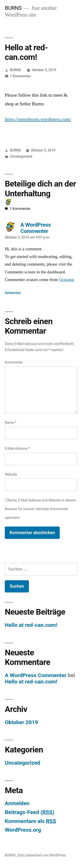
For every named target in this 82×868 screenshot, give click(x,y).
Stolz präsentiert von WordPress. (42, 855)
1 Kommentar (20, 76)
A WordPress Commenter (36, 675)
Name (10, 423)
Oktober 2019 (21, 722)
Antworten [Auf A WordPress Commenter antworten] (13, 293)
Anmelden (17, 803)
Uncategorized (21, 156)
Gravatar (66, 280)
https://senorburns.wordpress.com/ (38, 119)
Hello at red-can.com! (31, 625)
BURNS (13, 8)
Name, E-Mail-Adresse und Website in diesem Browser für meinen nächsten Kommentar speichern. (41, 509)
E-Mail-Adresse (17, 448)
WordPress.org (23, 830)
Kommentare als (30, 821)
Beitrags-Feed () (30, 812)
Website (11, 474)
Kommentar (14, 362)
